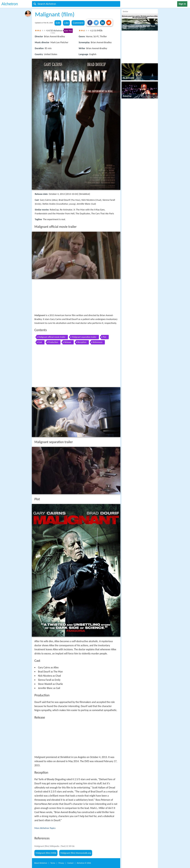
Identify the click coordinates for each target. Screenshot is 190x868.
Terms (53, 863)
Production (53, 342)
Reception (82, 342)
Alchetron (10, 4)
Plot (105, 337)
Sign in (182, 4)
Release (68, 342)
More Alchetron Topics (45, 828)
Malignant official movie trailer (52, 337)
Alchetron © (84, 863)
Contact (70, 863)
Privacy (61, 863)
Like (66, 23)
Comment (78, 23)
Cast (40, 342)
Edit (58, 23)
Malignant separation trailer (84, 337)
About (41, 863)
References (98, 342)
